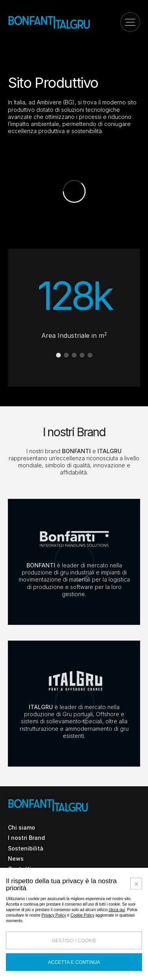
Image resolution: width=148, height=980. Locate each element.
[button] (58, 355)
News (16, 859)
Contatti (20, 869)
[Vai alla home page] (49, 22)
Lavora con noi (28, 879)
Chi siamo (22, 827)
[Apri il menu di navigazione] (130, 22)
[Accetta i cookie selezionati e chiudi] (136, 957)
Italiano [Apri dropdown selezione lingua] (44, 924)
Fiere (15, 889)
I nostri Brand (26, 838)
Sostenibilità (26, 848)
